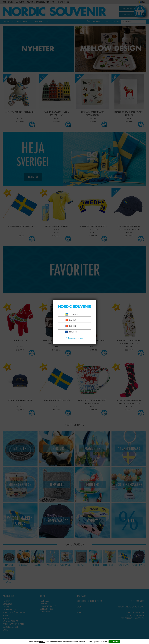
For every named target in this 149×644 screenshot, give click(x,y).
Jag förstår (114, 642)
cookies (42, 642)
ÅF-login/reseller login (75, 338)
